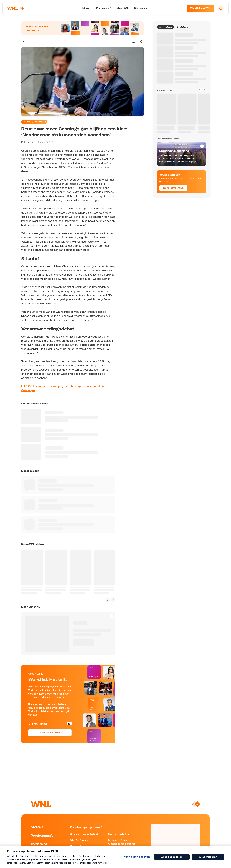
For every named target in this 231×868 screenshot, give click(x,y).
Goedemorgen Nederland (34, 122)
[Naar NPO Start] (196, 804)
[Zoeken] (181, 8)
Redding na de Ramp (120, 834)
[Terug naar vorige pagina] (24, 42)
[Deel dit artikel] (141, 42)
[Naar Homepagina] (16, 8)
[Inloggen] (221, 8)
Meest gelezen (165, 27)
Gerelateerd (183, 27)
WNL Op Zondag (79, 840)
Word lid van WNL (200, 8)
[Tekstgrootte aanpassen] (133, 42)
